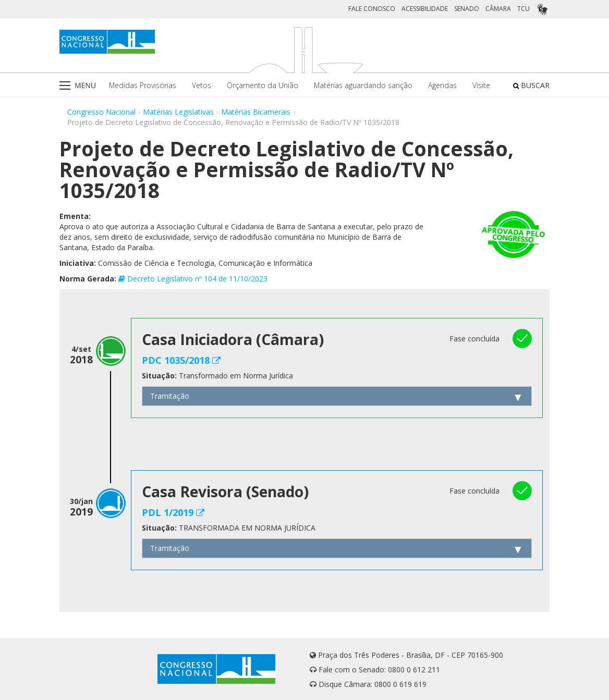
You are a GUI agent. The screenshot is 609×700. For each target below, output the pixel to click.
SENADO (467, 9)
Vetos (202, 85)
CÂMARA (498, 9)
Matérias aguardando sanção (363, 85)
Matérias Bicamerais (256, 112)
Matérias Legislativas (178, 112)
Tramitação (170, 396)
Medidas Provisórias (143, 85)
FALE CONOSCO (372, 9)
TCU (523, 9)
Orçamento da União (263, 85)
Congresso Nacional (101, 112)
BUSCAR (531, 85)
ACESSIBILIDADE (425, 9)
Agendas (442, 85)
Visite (481, 85)
